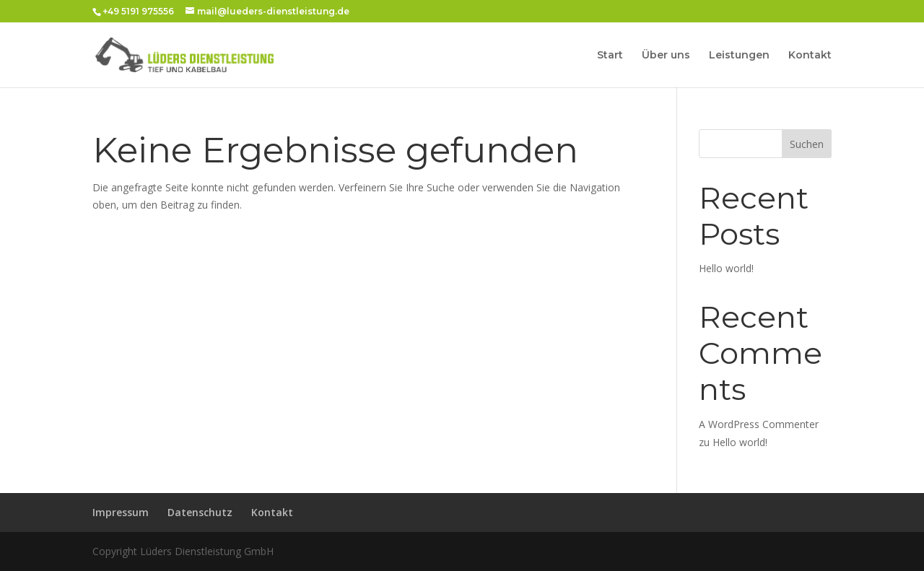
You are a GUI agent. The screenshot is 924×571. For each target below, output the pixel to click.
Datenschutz (200, 512)
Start (610, 56)
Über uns (666, 56)
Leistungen (739, 56)
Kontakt (810, 56)
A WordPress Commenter (759, 424)
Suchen (807, 144)
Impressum (121, 512)
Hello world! (726, 268)
